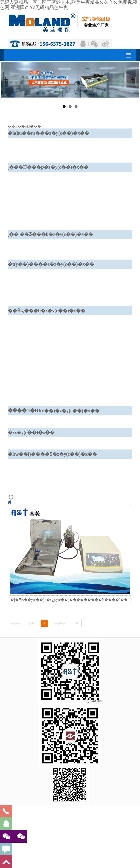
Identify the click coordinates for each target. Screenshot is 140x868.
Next (131, 80)
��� (16, 623)
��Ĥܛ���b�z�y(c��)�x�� (47, 311)
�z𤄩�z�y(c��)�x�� (31, 432)
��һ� (59, 623)
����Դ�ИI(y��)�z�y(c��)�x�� (54, 411)
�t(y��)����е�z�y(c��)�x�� (51, 264)
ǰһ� (32, 623)
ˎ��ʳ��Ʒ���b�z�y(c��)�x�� (50, 234)
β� (76, 623)
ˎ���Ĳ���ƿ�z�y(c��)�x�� (48, 167)
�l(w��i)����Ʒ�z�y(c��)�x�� (52, 454)
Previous (9, 80)
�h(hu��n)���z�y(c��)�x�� (48, 133)
